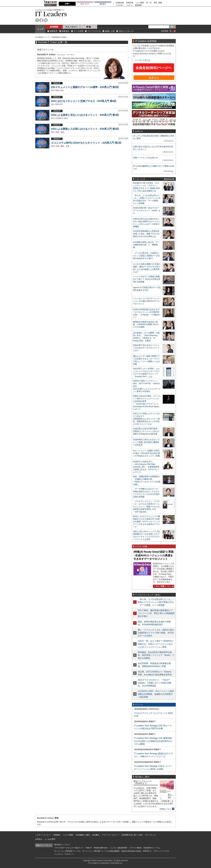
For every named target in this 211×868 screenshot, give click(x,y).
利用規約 (57, 835)
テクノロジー (71, 27)
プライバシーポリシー (110, 835)
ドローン (130, 5)
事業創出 (66, 31)
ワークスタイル (94, 31)
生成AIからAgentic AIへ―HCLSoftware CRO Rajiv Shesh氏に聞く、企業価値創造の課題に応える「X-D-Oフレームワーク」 (146, 467)
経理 (66, 118)
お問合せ (39, 839)
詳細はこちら (165, 809)
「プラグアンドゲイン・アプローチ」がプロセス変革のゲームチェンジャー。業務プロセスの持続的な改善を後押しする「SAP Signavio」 (146, 507)
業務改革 (54, 31)
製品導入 (103, 4)
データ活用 (78, 31)
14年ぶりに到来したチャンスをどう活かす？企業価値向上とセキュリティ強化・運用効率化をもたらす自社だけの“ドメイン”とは (146, 419)
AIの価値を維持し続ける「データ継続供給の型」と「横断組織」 (146, 245)
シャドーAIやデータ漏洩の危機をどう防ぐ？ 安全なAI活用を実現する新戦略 (147, 279)
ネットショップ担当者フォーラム (67, 851)
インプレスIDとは (143, 60)
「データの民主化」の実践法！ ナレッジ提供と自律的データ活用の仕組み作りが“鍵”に (146, 256)
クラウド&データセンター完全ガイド (69, 848)
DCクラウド (85, 4)
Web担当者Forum (101, 848)
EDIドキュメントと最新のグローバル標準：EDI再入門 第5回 (85, 87)
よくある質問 (50, 839)
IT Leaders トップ (42, 37)
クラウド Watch (135, 848)
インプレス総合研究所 (118, 848)
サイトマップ (150, 835)
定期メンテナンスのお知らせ (145, 158)
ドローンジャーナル (161, 851)
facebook (41, 20)
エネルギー (120, 5)
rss (46, 20)
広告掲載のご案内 (83, 835)
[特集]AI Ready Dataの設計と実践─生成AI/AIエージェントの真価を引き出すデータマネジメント (154, 555)
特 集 (89, 27)
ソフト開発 (140, 3)
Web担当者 (120, 3)
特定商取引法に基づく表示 (132, 835)
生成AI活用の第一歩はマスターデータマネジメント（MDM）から (147, 210)
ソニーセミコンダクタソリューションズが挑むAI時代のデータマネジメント (146, 301)
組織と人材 (110, 31)
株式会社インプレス (62, 845)
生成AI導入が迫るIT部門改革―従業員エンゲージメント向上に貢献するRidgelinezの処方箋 (146, 431)
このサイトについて (43, 835)
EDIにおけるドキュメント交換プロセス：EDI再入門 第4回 (84, 101)
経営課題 (54, 27)
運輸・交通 (65, 146)
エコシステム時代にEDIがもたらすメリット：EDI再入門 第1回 (86, 143)
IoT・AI (149, 3)
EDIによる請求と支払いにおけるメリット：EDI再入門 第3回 (85, 115)
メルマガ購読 (68, 835)
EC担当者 (130, 3)
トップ (40, 29)
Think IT (89, 848)
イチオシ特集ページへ (163, 586)
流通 (57, 146)
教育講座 (138, 5)
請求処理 (59, 118)
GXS (64, 63)
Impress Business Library (144, 54)
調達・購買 (60, 132)
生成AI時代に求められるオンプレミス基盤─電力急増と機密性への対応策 (146, 442)
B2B (57, 90)
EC (62, 104)
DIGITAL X (147, 851)
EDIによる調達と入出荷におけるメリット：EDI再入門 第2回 (85, 129)
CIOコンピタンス (126, 31)
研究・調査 (158, 3)
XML (62, 90)
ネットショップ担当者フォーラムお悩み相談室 (101, 851)
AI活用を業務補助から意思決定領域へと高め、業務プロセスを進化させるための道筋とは (146, 234)
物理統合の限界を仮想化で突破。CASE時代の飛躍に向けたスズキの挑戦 (146, 324)
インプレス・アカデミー (64, 854)
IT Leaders (51, 14)
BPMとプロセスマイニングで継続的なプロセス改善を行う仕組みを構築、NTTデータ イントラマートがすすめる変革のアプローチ (147, 522)
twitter (37, 20)
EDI (53, 90)
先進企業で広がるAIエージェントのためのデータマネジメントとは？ (146, 348)
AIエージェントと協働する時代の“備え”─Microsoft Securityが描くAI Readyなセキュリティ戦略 (147, 453)
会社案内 (96, 835)
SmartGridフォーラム (152, 848)
